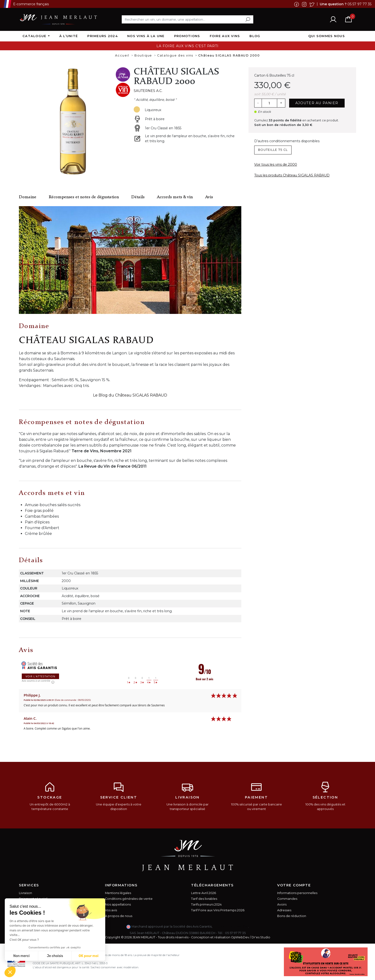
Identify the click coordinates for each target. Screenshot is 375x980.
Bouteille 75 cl (273, 150)
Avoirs (282, 904)
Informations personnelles (297, 893)
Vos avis (111, 910)
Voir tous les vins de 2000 (276, 164)
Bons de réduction (292, 916)
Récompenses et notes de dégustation (84, 197)
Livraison (25, 893)
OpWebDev (240, 937)
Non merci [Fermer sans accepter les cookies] (21, 956)
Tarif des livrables (204, 899)
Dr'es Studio (261, 937)
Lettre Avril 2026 (204, 893)
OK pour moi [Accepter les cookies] (89, 956)
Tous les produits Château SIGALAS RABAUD (292, 175)
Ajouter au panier (317, 103)
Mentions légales (118, 893)
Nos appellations (118, 904)
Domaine (28, 197)
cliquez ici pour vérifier (231, 926)
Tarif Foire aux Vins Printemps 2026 (218, 910)
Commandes (287, 899)
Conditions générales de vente (129, 899)
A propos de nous (119, 916)
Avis (209, 197)
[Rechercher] (187, 19)
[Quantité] (269, 103)
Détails (138, 197)
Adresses (284, 910)
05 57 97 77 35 (359, 4)
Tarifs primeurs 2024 (206, 904)
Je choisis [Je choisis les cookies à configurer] (55, 956)
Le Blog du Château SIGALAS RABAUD (130, 395)
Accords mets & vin (175, 197)
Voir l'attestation (40, 676)
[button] (10, 972)
